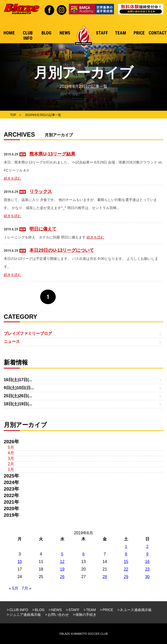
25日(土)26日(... (18, 396)
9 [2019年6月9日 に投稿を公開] (147, 554)
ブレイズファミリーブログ (28, 333)
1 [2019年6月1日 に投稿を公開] (126, 547)
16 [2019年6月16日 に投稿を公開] (147, 562)
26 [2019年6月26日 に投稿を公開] (62, 577)
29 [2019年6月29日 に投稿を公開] (126, 577)
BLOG (40, 610)
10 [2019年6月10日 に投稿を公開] (20, 562)
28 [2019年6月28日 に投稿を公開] (105, 577)
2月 (11, 464)
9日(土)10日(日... (19, 388)
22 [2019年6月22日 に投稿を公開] (126, 569)
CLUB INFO (19, 610)
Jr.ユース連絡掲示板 (136, 610)
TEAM (91, 610)
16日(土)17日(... (18, 380)
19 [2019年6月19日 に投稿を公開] (62, 569)
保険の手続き (86, 615)
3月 (11, 458)
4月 (11, 453)
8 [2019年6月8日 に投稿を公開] (126, 554)
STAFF (74, 610)
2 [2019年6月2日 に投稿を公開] (147, 547)
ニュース (12, 341)
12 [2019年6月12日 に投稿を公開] (62, 562)
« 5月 (14, 588)
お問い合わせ (58, 615)
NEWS (57, 610)
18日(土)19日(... (18, 404)
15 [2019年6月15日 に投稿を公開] (126, 562)
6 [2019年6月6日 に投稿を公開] (83, 554)
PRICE (108, 610)
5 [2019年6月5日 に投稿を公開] (62, 554)
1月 (11, 470)
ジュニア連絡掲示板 (25, 615)
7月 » (27, 588)
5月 (11, 447)
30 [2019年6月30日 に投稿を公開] (147, 577)
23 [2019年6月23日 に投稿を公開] (147, 569)
